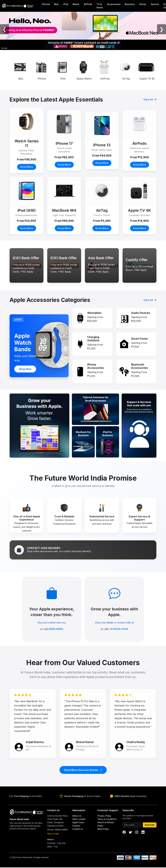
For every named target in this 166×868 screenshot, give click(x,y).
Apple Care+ (78, 823)
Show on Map (53, 834)
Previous (7, 70)
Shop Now (25, 369)
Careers (76, 826)
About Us (77, 816)
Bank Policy (103, 830)
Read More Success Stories (83, 771)
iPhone (46, 4)
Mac (56, 4)
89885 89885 (56, 629)
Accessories (114, 4)
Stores (143, 4)
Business (130, 4)
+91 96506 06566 (119, 629)
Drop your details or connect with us (114, 623)
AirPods (88, 4)
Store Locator (79, 820)
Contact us (78, 830)
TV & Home (100, 6)
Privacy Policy (104, 816)
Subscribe (150, 826)
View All (150, 99)
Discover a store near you (52, 623)
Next (159, 70)
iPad (66, 4)
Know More (27, 167)
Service (155, 4)
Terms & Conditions (107, 820)
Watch (76, 4)
